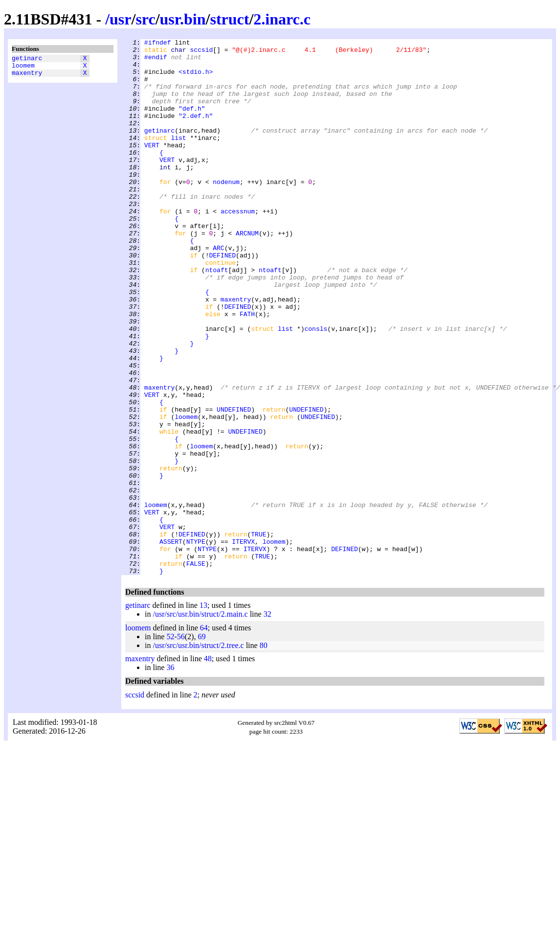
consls (316, 387)
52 (170, 744)
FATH (247, 370)
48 (208, 766)
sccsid (201, 52)
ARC (218, 290)
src (145, 19)
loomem (23, 68)
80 (264, 752)
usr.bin (183, 19)
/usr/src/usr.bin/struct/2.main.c (200, 721)
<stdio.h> (196, 79)
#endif (156, 61)
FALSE (196, 669)
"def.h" (192, 123)
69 (202, 744)
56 (181, 744)
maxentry (27, 77)
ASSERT (171, 643)
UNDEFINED (234, 484)
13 (203, 712)
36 (170, 775)
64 (204, 735)
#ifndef (158, 44)
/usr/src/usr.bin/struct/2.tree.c (198, 752)
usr (120, 19)
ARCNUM (247, 273)
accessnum (238, 246)
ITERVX (243, 643)
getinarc (27, 59)
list (178, 158)
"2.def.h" (196, 132)
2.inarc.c (282, 19)
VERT (152, 167)
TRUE (258, 634)
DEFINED (222, 299)
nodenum (226, 211)
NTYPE (196, 643)
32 (268, 721)
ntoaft (217, 317)
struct (229, 19)
